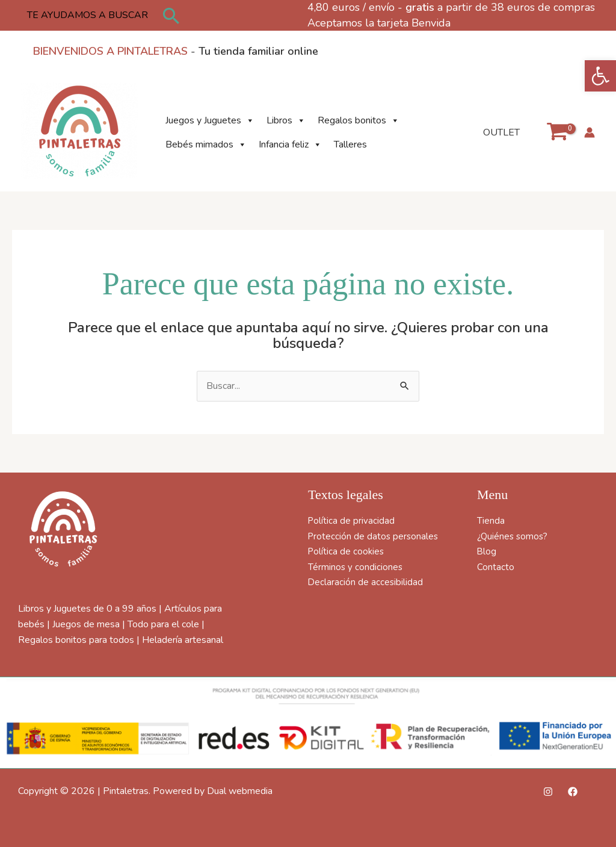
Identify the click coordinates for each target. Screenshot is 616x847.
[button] (600, 76)
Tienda (491, 521)
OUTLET (501, 132)
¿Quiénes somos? (514, 536)
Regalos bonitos (359, 120)
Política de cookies (347, 551)
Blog (487, 551)
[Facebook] (573, 792)
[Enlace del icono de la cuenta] (590, 132)
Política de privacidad (352, 521)
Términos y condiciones (356, 567)
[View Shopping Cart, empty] (557, 132)
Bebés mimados (206, 144)
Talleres (350, 144)
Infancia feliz (290, 144)
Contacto (496, 567)
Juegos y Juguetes (210, 120)
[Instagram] (548, 792)
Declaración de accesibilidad (366, 582)
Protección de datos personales (374, 536)
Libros (286, 120)
